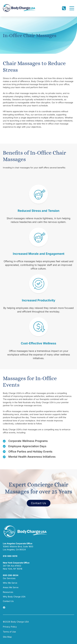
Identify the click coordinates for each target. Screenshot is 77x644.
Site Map (7, 637)
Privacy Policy (10, 627)
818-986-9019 (10, 556)
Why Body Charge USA (14, 597)
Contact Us (39, 503)
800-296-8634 (11, 575)
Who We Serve (10, 583)
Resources (8, 592)
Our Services (9, 578)
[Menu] (72, 8)
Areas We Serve (11, 587)
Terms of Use (9, 632)
